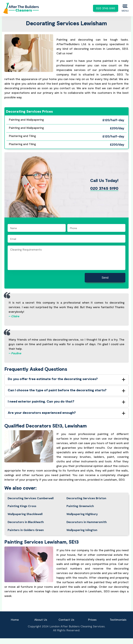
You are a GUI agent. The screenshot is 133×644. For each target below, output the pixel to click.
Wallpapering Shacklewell (25, 514)
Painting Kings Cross (22, 506)
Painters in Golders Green (26, 530)
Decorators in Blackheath (26, 522)
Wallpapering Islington (82, 530)
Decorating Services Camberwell (31, 498)
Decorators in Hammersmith (87, 522)
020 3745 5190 (106, 8)
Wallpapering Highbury (82, 514)
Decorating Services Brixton (86, 498)
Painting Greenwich (80, 506)
